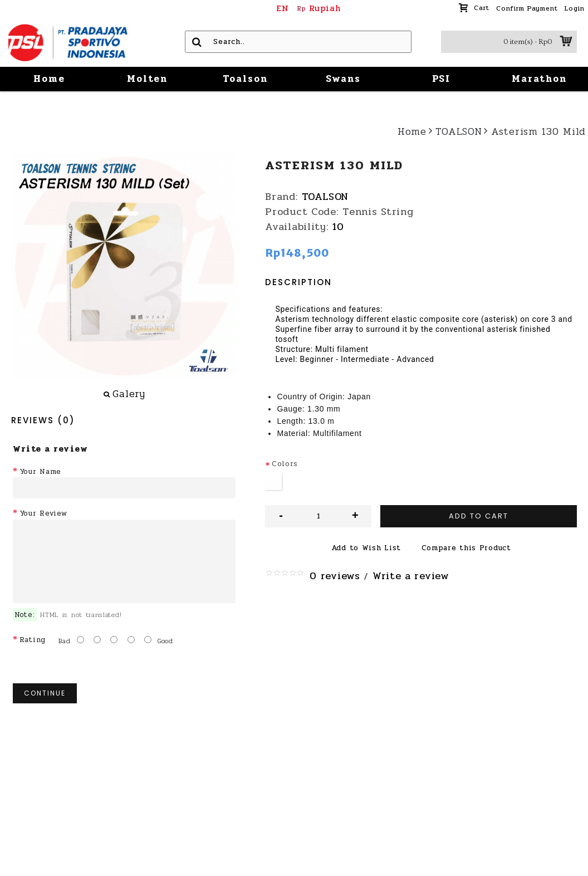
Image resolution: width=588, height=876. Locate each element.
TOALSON (325, 197)
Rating (33, 640)
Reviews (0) (43, 420)
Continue (45, 693)
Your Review (43, 513)
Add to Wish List (366, 548)
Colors (285, 464)
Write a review (411, 576)
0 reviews (335, 576)
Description (298, 282)
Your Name (40, 472)
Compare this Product (466, 548)
